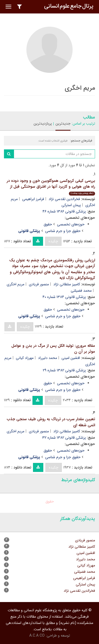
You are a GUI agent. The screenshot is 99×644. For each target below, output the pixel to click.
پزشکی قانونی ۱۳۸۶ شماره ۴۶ (64, 211)
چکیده (53, 241)
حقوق (48, 224)
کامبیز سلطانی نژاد (67, 284)
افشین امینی (71, 358)
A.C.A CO (37, 636)
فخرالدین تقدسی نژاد (64, 199)
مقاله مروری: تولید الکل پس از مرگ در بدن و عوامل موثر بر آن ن (53, 349)
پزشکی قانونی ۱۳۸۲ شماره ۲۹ (64, 370)
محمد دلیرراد (48, 358)
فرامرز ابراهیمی (33, 199)
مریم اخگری (15, 284)
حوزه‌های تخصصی (71, 224)
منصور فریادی (39, 284)
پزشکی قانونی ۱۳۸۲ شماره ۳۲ (64, 438)
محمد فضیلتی (81, 291)
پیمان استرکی (71, 205)
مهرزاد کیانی (25, 358)
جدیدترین (63, 124)
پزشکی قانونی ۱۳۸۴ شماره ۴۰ (64, 297)
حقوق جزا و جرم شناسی (63, 231)
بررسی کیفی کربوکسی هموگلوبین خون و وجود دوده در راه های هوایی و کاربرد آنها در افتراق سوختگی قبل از (51, 187)
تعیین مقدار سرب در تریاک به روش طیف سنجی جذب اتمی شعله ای (51, 422)
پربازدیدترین (43, 124)
